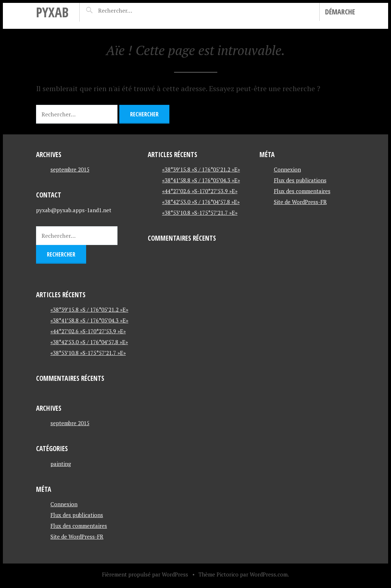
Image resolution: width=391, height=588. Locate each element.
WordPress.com (269, 574)
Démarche (340, 12)
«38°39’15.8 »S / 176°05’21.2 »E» (89, 309)
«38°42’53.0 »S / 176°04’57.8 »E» (89, 342)
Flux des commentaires (79, 526)
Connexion (64, 504)
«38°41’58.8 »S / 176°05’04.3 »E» (89, 320)
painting (61, 464)
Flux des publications (77, 515)
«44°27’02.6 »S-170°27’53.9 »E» (88, 331)
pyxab (52, 12)
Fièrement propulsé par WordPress (145, 574)
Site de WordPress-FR (77, 536)
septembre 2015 (70, 169)
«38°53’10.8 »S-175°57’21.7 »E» (88, 353)
